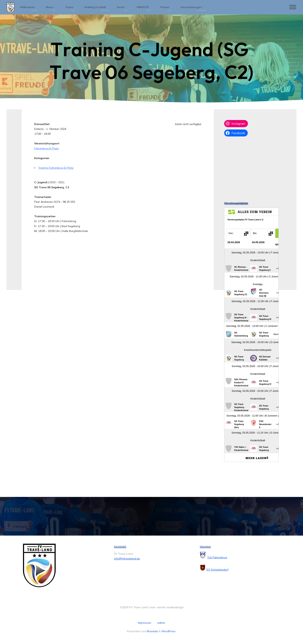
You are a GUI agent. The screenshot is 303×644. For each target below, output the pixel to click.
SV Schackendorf (217, 570)
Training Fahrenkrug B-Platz (56, 168)
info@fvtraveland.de (127, 559)
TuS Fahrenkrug (217, 557)
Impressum (145, 623)
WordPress (169, 631)
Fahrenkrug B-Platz (46, 148)
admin (161, 623)
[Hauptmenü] (293, 7)
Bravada (152, 631)
